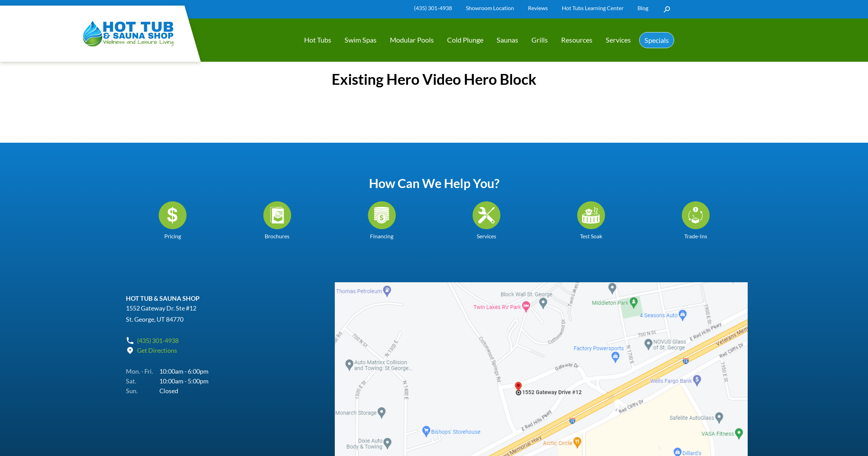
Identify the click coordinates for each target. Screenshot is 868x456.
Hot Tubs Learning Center (593, 8)
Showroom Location (490, 8)
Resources (577, 40)
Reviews (538, 8)
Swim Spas (361, 40)
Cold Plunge (465, 40)
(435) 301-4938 (433, 8)
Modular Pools (412, 40)
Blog (643, 8)
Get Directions (157, 350)
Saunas (507, 40)
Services (618, 40)
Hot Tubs (318, 40)
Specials (657, 40)
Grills (540, 40)
